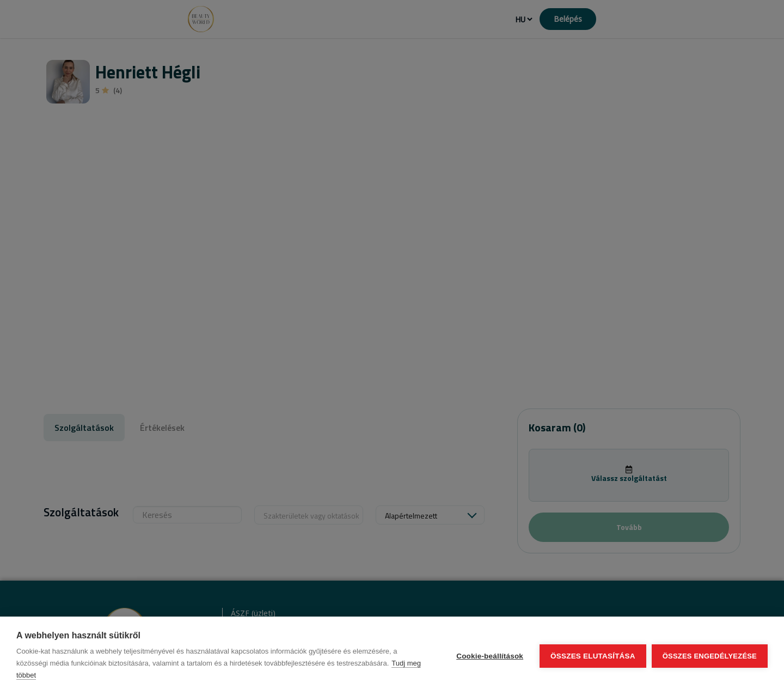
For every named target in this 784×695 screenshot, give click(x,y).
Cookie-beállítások (490, 656)
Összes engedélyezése (710, 656)
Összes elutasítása (593, 656)
